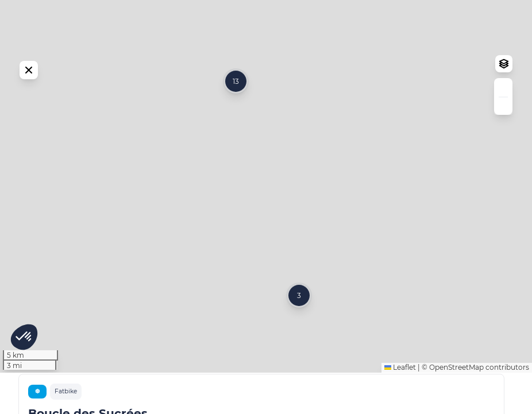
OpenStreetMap (456, 409)
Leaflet (400, 409)
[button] (299, 316)
